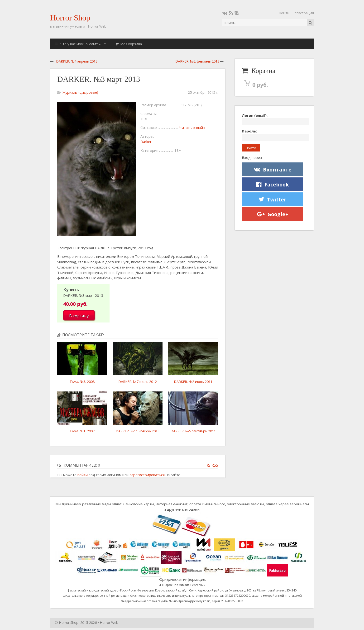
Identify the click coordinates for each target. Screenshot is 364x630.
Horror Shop (70, 18)
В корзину (79, 316)
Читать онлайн (192, 127)
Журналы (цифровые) (80, 92)
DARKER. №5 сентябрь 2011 (193, 431)
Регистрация (303, 13)
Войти (284, 13)
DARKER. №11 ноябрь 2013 (138, 431)
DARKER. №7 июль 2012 (138, 382)
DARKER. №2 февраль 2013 (197, 61)
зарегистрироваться (147, 475)
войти (83, 475)
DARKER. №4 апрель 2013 (77, 61)
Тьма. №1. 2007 (82, 431)
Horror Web (109, 623)
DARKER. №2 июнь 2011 (193, 382)
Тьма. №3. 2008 (82, 382)
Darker (146, 142)
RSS (215, 465)
